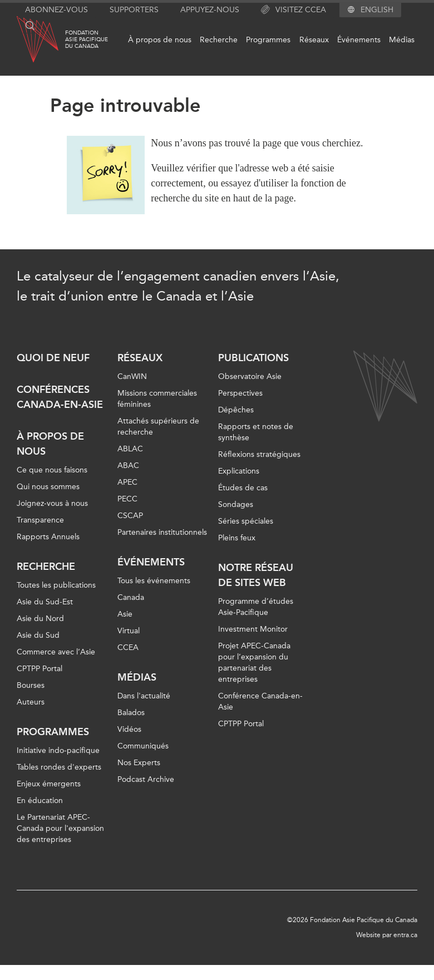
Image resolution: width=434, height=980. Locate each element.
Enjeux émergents (49, 784)
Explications (239, 471)
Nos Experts (139, 763)
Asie (125, 614)
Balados (131, 713)
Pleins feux (237, 538)
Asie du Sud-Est (45, 602)
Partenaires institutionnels (162, 532)
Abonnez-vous (56, 10)
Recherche (219, 40)
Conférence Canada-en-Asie (260, 701)
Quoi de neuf (53, 358)
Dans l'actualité (144, 696)
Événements (359, 40)
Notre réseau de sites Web (256, 575)
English (377, 10)
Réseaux (314, 40)
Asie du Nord (40, 619)
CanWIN (132, 376)
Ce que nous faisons (52, 470)
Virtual (129, 631)
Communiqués (143, 746)
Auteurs (31, 702)
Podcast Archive (146, 779)
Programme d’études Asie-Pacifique (256, 607)
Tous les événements (154, 581)
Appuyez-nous (210, 10)
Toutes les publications (56, 585)
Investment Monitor (253, 629)
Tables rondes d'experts (59, 767)
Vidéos (129, 729)
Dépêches (236, 410)
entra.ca (405, 935)
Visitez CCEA (294, 10)
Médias (402, 40)
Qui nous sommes (48, 487)
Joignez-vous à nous (52, 503)
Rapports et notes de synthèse (256, 432)
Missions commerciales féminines (157, 399)
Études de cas (243, 488)
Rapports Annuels (48, 537)
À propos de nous (160, 40)
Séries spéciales (246, 521)
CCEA (128, 647)
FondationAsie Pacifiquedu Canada (87, 40)
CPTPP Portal (40, 669)
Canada (131, 597)
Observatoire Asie (250, 376)
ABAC (128, 466)
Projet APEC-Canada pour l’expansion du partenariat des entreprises (254, 663)
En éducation (40, 801)
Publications (253, 358)
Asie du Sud (38, 635)
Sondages (236, 504)
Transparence (40, 520)
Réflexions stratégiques (259, 454)
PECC (127, 499)
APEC (127, 482)
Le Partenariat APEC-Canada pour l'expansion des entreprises (60, 828)
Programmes (268, 40)
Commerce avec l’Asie (56, 652)
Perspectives (240, 393)
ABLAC (130, 449)
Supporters (134, 10)
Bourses (31, 685)
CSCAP (130, 516)
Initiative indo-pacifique (58, 750)
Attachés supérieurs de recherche (158, 427)
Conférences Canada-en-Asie (60, 397)
